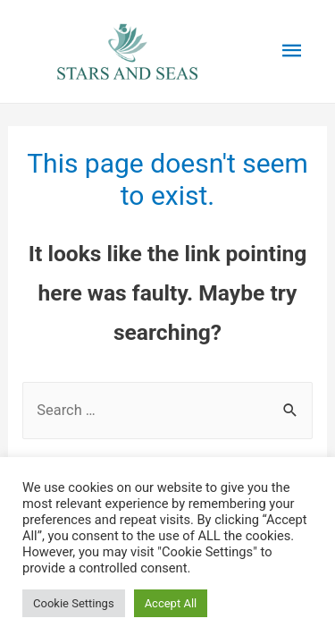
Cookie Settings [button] (74, 603)
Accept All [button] (171, 603)
